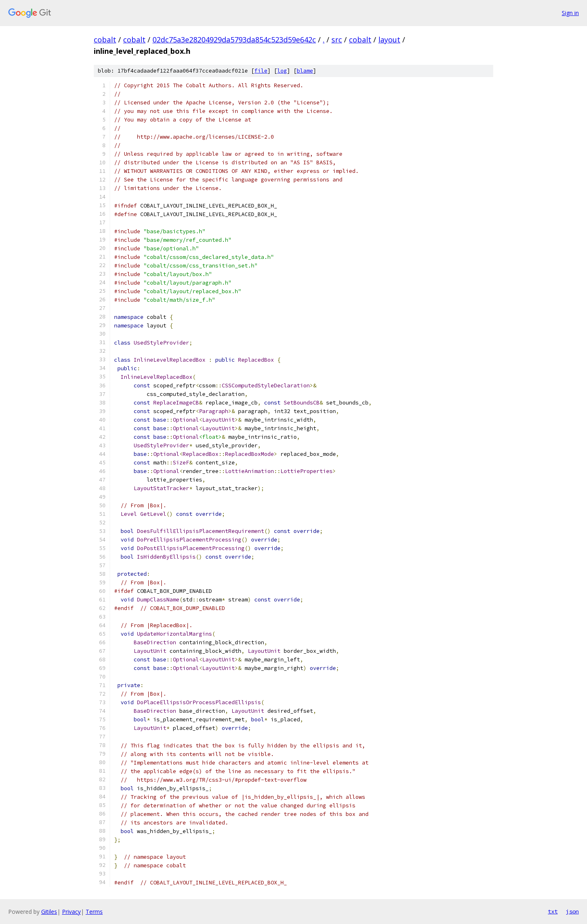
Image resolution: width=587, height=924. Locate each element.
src (337, 40)
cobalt (105, 40)
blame (305, 71)
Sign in (570, 13)
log (282, 71)
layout (389, 40)
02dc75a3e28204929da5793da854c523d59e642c (234, 40)
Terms (94, 912)
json (572, 911)
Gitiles (49, 912)
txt (553, 911)
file (261, 71)
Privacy (71, 912)
